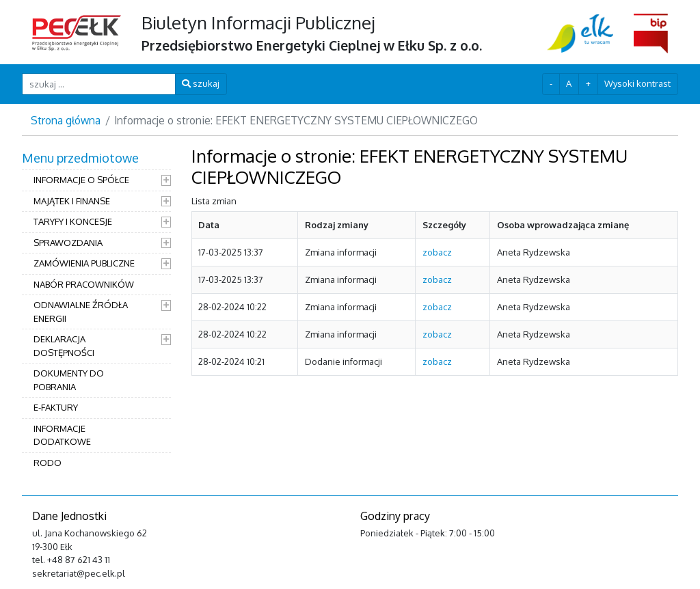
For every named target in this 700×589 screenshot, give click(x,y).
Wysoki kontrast (637, 83)
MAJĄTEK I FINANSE (72, 201)
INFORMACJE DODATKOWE (62, 435)
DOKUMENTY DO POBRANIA (69, 380)
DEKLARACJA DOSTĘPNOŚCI (64, 346)
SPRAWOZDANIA (68, 243)
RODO (48, 463)
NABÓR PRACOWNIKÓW (84, 284)
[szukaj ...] (99, 84)
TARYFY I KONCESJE (73, 221)
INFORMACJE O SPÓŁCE (81, 180)
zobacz (437, 252)
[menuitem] (96, 312)
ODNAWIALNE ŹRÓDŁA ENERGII (81, 312)
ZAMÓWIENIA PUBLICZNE (84, 263)
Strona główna (66, 120)
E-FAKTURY (56, 407)
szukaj (201, 83)
